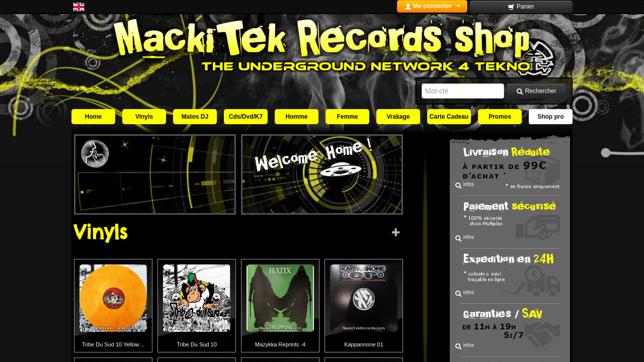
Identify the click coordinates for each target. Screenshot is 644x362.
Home (93, 117)
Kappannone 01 (364, 344)
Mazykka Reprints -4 (280, 344)
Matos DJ (195, 117)
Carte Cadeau (449, 117)
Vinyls (144, 117)
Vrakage (398, 117)
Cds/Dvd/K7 (246, 117)
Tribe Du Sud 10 (197, 344)
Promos (500, 117)
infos (464, 185)
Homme (296, 117)
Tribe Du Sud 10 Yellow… (113, 344)
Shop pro (551, 117)
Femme (347, 117)
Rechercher (536, 91)
